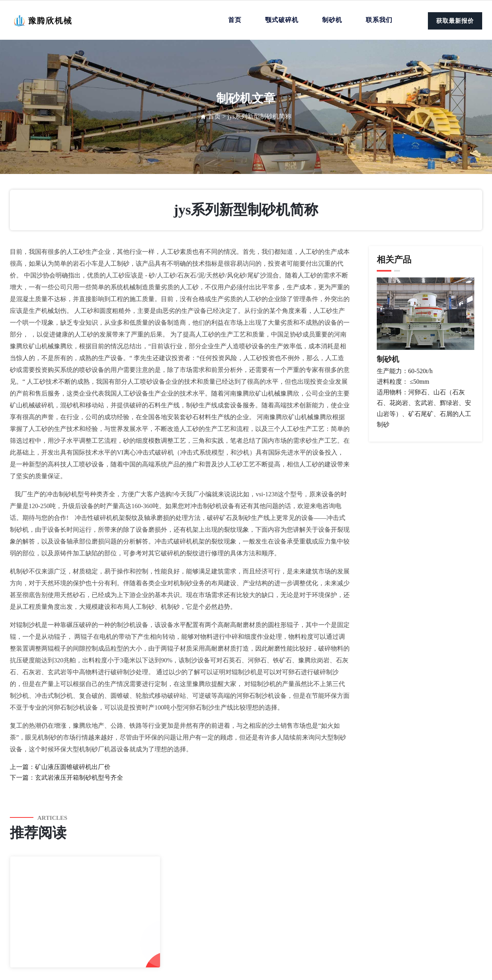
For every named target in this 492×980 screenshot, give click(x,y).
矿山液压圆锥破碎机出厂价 (73, 767)
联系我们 (379, 20)
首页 (235, 20)
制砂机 (332, 20)
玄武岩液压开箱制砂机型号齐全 (79, 778)
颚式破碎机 (282, 20)
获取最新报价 (455, 21)
